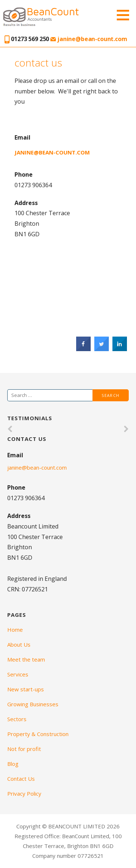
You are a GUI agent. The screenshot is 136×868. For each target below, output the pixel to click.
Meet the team (26, 659)
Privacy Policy (24, 793)
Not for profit (24, 749)
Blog (13, 764)
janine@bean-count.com (89, 39)
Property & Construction (38, 734)
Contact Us (21, 779)
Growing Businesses (33, 704)
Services (18, 674)
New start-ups (26, 689)
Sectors (17, 719)
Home (15, 630)
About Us (19, 644)
